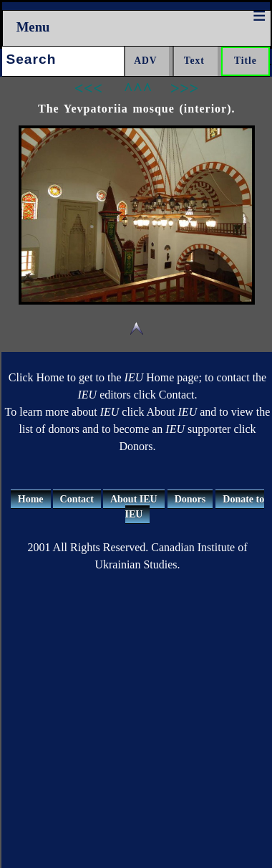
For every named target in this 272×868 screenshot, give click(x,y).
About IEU (134, 499)
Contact (77, 499)
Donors (190, 499)
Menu (33, 27)
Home (31, 499)
